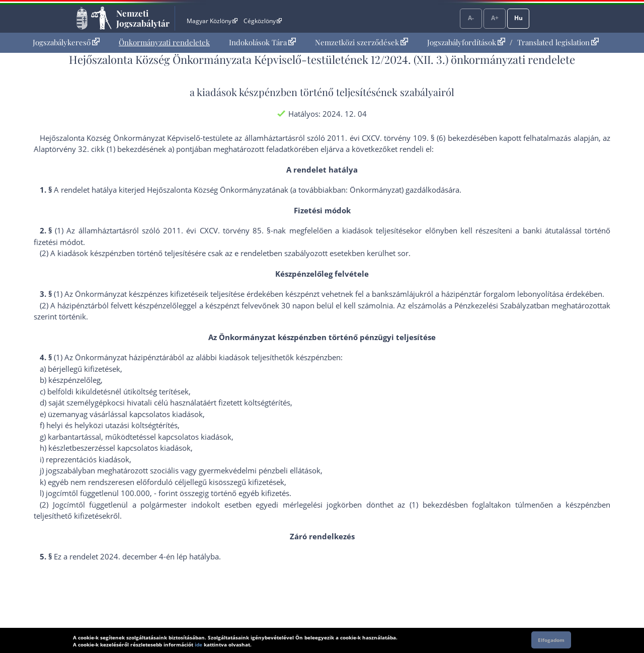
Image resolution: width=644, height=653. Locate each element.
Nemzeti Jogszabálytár (143, 18)
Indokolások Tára (262, 42)
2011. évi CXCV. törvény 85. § (217, 230)
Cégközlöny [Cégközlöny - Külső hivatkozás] (263, 21)
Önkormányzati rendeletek (164, 42)
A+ (495, 18)
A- (471, 18)
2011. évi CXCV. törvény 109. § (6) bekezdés (403, 138)
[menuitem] (66, 43)
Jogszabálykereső (66, 42)
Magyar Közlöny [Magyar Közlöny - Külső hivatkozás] (212, 21)
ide (198, 644)
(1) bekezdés (432, 505)
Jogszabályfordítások (466, 42)
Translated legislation (558, 42)
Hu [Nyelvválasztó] (518, 18)
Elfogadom (551, 640)
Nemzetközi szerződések (361, 42)
